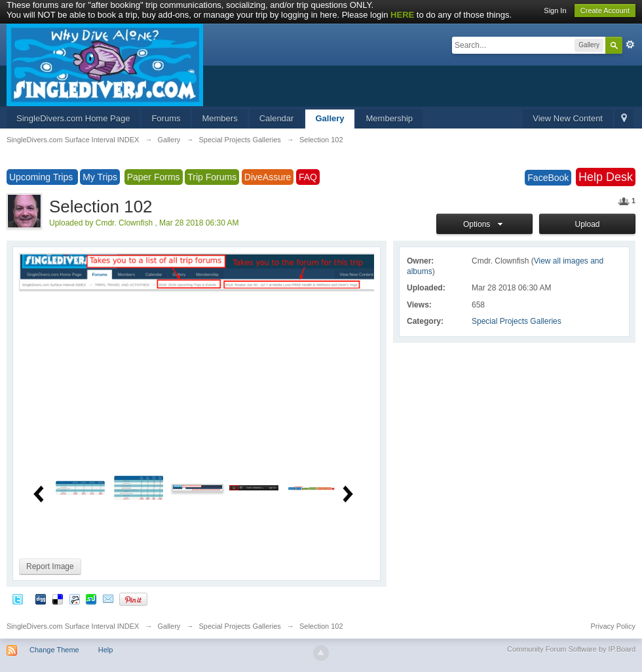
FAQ (308, 177)
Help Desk (606, 177)
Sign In (555, 10)
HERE (402, 15)
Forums (166, 118)
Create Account (605, 10)
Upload (587, 224)
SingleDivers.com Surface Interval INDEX (73, 626)
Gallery (330, 118)
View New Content (568, 118)
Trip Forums (212, 177)
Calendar (277, 118)
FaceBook (548, 178)
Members (219, 118)
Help (106, 650)
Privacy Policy (613, 626)
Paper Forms (154, 177)
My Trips (100, 177)
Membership (390, 118)
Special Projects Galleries (517, 321)
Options (484, 224)
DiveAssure (268, 177)
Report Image (50, 566)
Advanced (630, 45)
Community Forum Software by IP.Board (571, 649)
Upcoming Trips (42, 177)
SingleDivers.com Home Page (73, 118)
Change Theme (54, 650)
